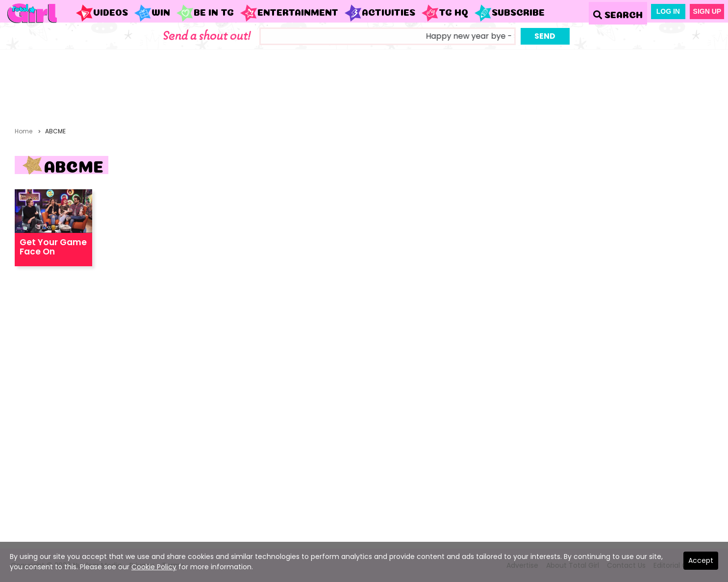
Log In (668, 11)
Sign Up (707, 11)
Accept (701, 560)
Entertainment (289, 13)
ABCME (55, 131)
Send (545, 36)
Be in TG (205, 13)
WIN (152, 13)
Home (24, 131)
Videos (102, 13)
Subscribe (509, 13)
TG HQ (445, 13)
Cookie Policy (154, 567)
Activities (380, 13)
